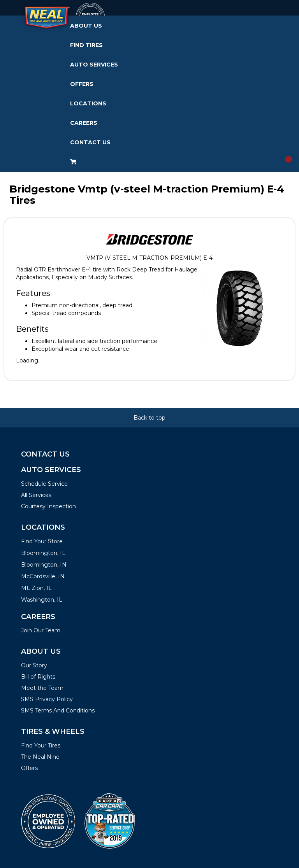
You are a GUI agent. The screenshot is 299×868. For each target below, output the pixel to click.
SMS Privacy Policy (47, 699)
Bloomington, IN (44, 565)
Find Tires (86, 45)
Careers (84, 123)
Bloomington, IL (43, 553)
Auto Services (94, 65)
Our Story (34, 665)
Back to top (149, 418)
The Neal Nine (40, 757)
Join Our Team (41, 630)
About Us (86, 26)
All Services (36, 495)
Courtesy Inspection (48, 506)
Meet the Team (42, 688)
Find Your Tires (41, 745)
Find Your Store (42, 541)
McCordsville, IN (43, 576)
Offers (82, 84)
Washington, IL (42, 600)
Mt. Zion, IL (36, 588)
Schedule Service (44, 484)
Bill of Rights (38, 677)
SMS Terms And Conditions (58, 710)
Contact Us (90, 142)
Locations (88, 103)
